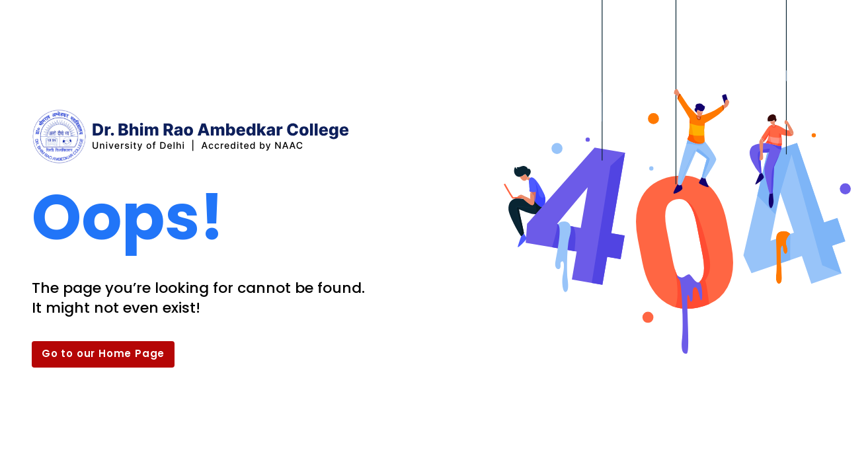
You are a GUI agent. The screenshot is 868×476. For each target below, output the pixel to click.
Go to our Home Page (103, 353)
